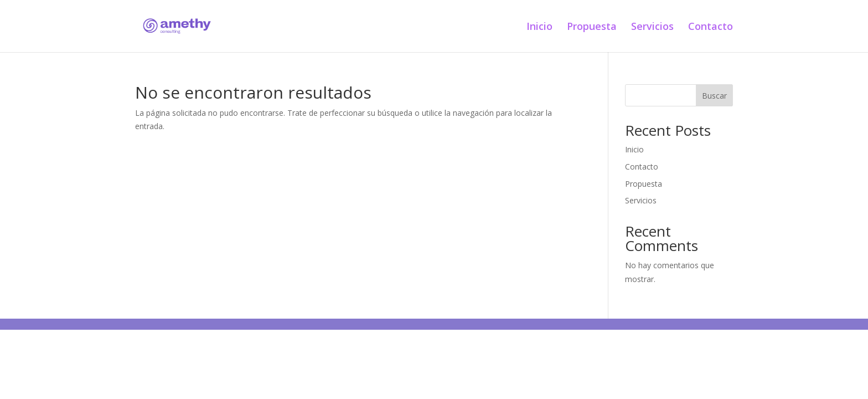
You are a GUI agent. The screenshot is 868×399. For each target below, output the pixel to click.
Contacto (711, 27)
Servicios (652, 27)
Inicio (539, 27)
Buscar (714, 96)
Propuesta (592, 27)
